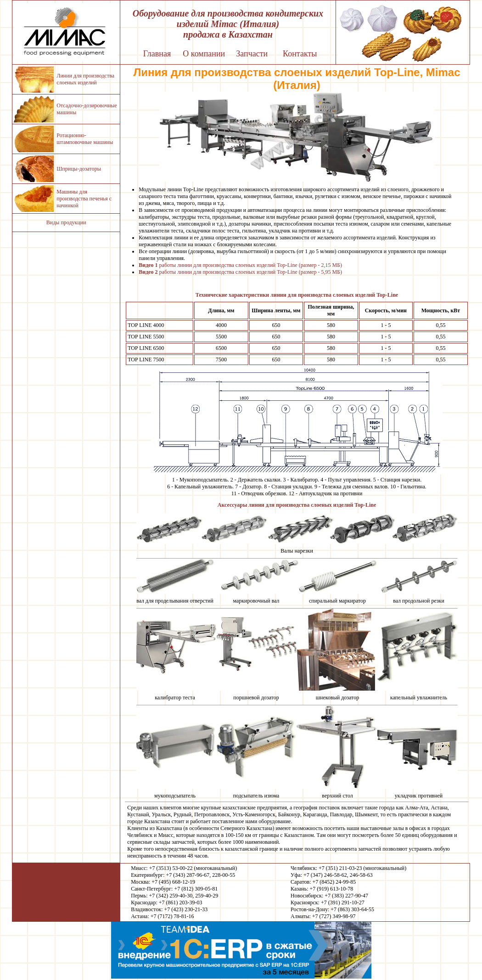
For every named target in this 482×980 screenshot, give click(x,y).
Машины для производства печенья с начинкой (84, 199)
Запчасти (252, 54)
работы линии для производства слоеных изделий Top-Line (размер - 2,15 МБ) (240, 265)
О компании (204, 54)
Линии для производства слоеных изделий (85, 79)
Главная (157, 54)
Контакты (300, 54)
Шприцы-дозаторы (78, 169)
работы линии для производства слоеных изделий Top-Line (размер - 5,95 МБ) (240, 272)
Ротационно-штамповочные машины (85, 139)
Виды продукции (66, 222)
